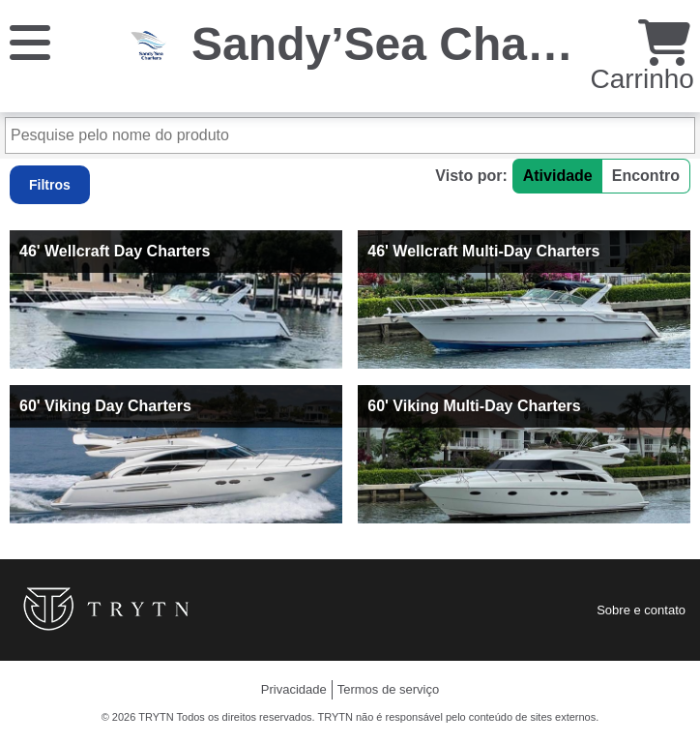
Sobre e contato (641, 610)
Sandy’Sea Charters (411, 44)
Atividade (558, 176)
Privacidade (294, 689)
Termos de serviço (388, 689)
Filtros (50, 185)
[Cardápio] (30, 41)
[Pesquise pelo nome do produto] (350, 135)
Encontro (646, 176)
